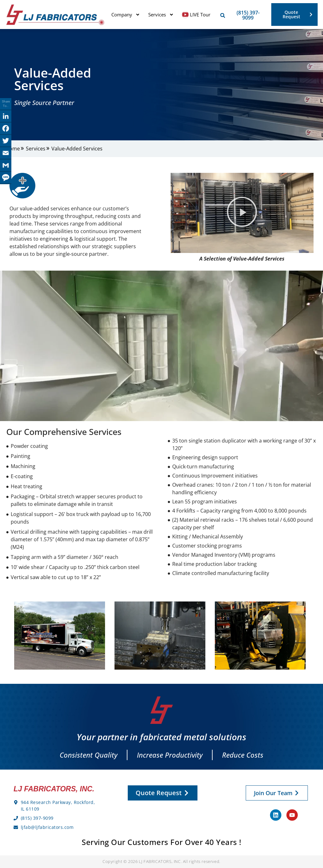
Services (161, 15)
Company (126, 15)
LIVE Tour (196, 15)
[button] (223, 16)
